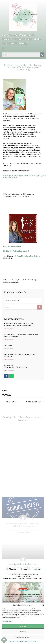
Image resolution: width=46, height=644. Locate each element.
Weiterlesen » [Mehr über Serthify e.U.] (9, 349)
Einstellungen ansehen (23, 637)
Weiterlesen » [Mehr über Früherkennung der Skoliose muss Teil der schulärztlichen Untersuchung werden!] (9, 329)
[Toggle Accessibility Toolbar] (4, 640)
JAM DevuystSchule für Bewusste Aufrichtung (15, 366)
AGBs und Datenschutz (25, 641)
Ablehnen (23, 632)
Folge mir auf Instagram (12, 246)
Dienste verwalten (8, 621)
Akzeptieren (23, 626)
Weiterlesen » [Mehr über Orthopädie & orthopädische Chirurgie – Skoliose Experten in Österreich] (9, 340)
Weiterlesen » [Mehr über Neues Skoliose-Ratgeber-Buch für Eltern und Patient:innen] (9, 360)
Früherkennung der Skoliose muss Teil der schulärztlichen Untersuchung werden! (19, 324)
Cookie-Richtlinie (13, 641)
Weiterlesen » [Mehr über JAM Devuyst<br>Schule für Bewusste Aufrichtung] (9, 371)
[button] (43, 605)
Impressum (34, 641)
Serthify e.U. (8, 345)
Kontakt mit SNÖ (23, 564)
